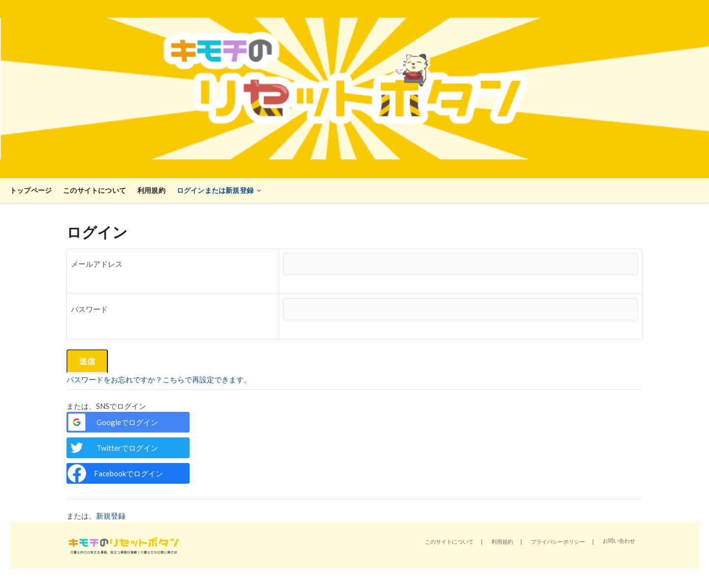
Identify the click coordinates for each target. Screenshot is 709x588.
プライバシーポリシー (558, 542)
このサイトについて (95, 190)
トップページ (31, 190)
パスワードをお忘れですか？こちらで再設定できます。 (159, 379)
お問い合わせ (619, 541)
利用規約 (151, 190)
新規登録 (111, 516)
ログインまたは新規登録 (215, 190)
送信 (87, 361)
